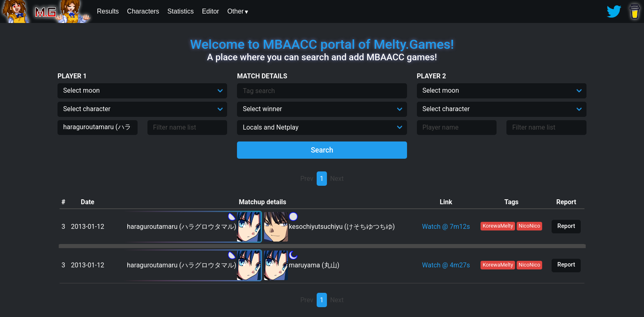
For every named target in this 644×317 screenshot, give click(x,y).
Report (566, 226)
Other (235, 11)
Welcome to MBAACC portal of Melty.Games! (322, 44)
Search (322, 150)
